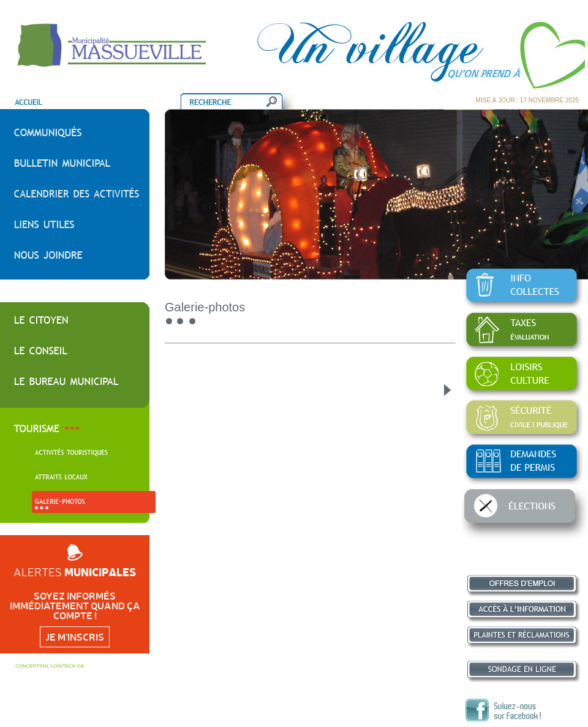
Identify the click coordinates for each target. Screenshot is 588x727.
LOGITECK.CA (67, 666)
